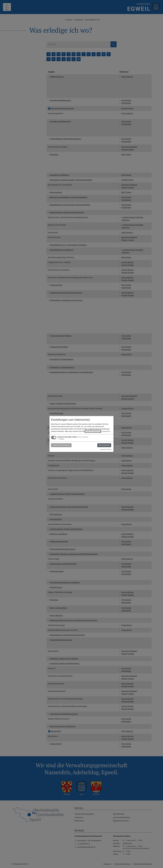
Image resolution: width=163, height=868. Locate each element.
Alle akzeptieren (104, 445)
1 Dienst (61, 439)
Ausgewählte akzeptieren (61, 445)
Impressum (106, 431)
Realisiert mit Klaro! (106, 449)
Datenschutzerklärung (93, 431)
